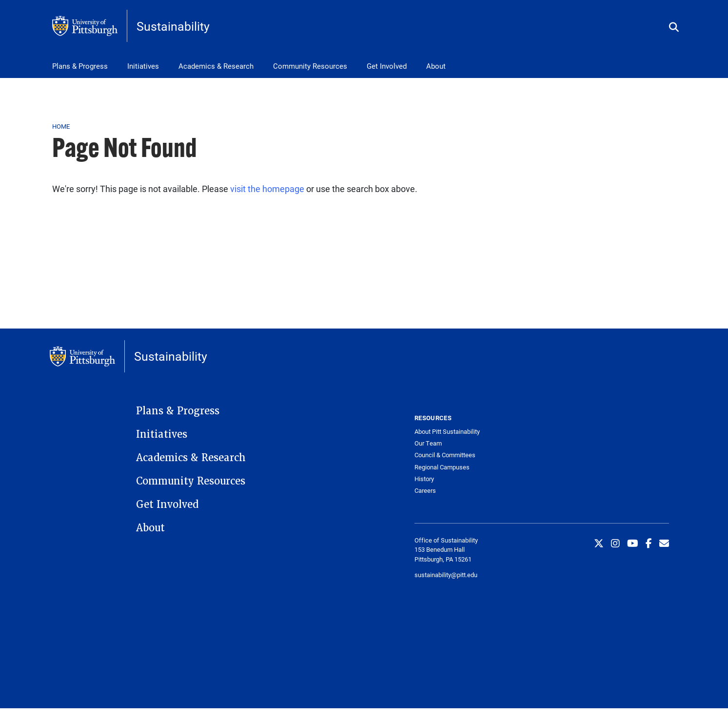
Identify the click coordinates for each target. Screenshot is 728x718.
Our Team (428, 443)
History (424, 479)
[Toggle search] (674, 28)
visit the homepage (267, 189)
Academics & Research (216, 66)
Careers (425, 491)
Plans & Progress (80, 66)
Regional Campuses (442, 467)
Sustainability (173, 26)
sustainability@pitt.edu (446, 575)
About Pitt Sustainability (447, 432)
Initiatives (143, 66)
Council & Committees (445, 455)
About (436, 66)
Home (61, 126)
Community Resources (310, 66)
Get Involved (387, 66)
